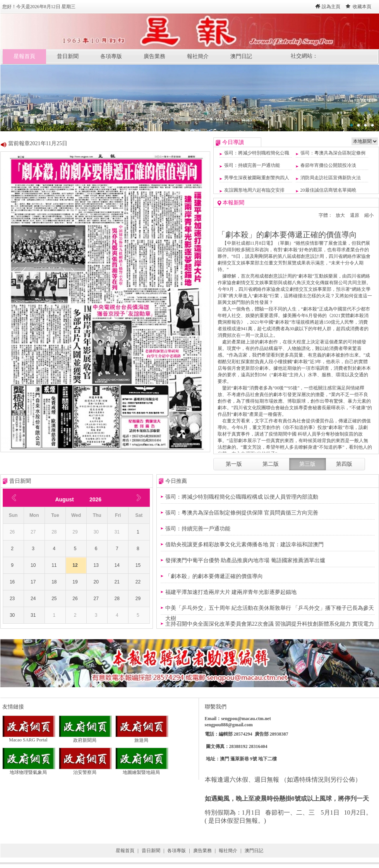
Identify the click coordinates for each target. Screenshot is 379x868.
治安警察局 (85, 770)
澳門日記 (241, 56)
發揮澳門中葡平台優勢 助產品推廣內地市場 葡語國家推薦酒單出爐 (245, 560)
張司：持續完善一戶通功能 (252, 165)
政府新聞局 (85, 738)
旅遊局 (142, 738)
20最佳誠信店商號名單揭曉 (328, 190)
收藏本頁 (362, 7)
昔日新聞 (68, 56)
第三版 (307, 464)
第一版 (234, 464)
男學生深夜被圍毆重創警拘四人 (257, 178)
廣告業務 (154, 56)
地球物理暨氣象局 (29, 770)
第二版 (271, 464)
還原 (355, 215)
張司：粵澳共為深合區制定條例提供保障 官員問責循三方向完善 (242, 513)
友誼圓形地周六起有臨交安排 (254, 190)
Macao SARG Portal (29, 738)
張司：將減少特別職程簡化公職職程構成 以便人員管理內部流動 (242, 497)
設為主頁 (331, 7)
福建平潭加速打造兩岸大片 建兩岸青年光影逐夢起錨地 (231, 592)
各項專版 (111, 56)
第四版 (344, 464)
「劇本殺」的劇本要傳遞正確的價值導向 (214, 576)
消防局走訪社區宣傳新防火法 (331, 178)
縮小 (369, 215)
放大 (340, 215)
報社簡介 (198, 56)
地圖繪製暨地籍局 (142, 770)
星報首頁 (24, 56)
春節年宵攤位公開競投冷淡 (328, 165)
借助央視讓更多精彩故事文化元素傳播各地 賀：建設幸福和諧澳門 (245, 545)
